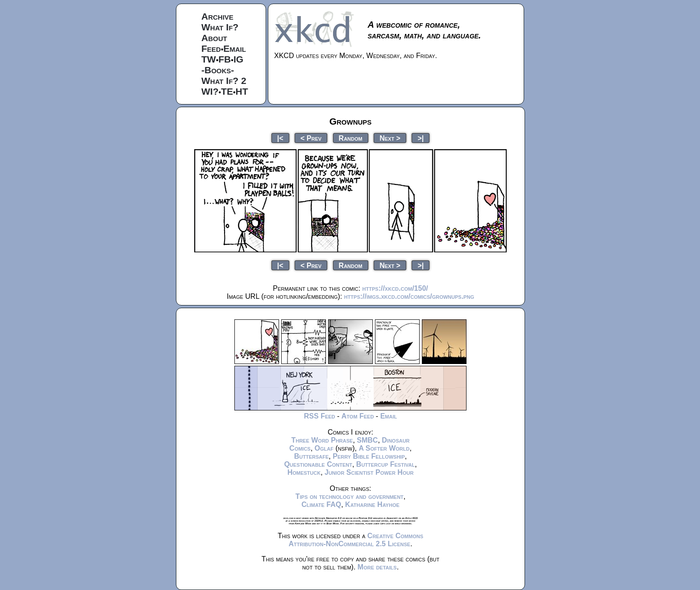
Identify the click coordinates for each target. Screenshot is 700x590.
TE (227, 91)
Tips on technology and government (350, 496)
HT (242, 91)
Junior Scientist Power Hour (369, 472)
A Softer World (384, 448)
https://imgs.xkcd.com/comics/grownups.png (409, 296)
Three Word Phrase (322, 440)
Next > (390, 138)
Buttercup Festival (385, 464)
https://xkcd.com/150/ (395, 288)
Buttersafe (312, 456)
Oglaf (324, 448)
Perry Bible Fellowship (369, 456)
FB (225, 59)
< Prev (311, 138)
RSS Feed (320, 416)
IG (238, 59)
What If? (220, 27)
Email (235, 48)
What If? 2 (224, 81)
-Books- (218, 70)
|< (280, 138)
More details (377, 567)
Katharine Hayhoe (372, 504)
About (214, 38)
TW (209, 59)
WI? (210, 91)
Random (351, 138)
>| (421, 138)
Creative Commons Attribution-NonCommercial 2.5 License (356, 540)
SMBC (367, 440)
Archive (217, 16)
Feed (211, 48)
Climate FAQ (321, 504)
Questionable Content (318, 464)
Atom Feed (358, 416)
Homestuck (304, 472)
